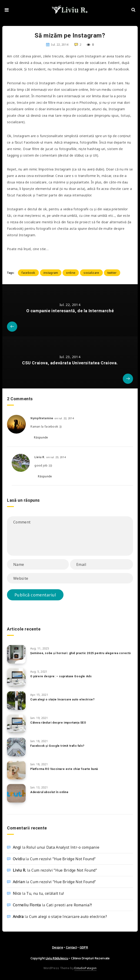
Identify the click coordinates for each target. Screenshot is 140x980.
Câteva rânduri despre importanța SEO (58, 723)
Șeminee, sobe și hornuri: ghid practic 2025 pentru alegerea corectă (80, 653)
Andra (18, 917)
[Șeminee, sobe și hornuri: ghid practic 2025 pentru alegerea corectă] (16, 654)
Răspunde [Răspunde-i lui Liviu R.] (45, 476)
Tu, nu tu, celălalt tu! (45, 893)
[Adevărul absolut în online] (16, 793)
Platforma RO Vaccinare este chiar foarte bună (64, 769)
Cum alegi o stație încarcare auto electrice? (62, 700)
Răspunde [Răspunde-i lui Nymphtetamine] (41, 437)
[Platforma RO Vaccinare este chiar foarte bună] (16, 770)
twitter (112, 273)
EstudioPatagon (85, 968)
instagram (51, 273)
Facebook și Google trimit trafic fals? (57, 746)
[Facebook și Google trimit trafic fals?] (16, 747)
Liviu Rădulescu (57, 958)
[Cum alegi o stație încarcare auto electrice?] (16, 701)
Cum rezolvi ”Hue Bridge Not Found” (63, 859)
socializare (91, 273)
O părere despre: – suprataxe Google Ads (61, 676)
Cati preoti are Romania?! (69, 905)
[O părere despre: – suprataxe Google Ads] (16, 677)
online (71, 273)
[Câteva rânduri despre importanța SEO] (16, 724)
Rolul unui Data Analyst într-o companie (63, 847)
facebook (28, 273)
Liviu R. (19, 870)
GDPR (84, 947)
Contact (71, 947)
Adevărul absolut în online (49, 792)
